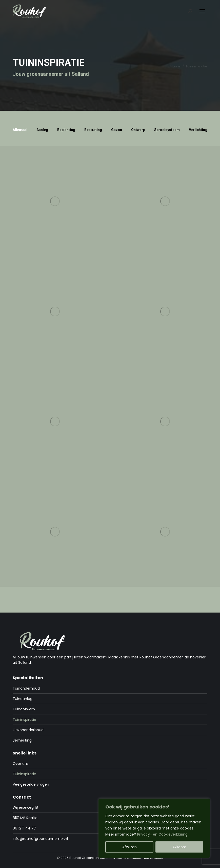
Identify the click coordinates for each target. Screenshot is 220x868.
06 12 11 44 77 (24, 828)
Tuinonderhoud (26, 688)
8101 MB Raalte (25, 818)
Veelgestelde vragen (31, 784)
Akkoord (179, 847)
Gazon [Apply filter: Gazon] (117, 130)
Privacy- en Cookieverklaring (162, 834)
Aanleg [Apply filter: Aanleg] (42, 130)
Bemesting (22, 740)
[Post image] (55, 201)
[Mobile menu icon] (202, 11)
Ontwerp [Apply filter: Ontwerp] (138, 130)
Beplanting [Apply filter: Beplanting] (66, 130)
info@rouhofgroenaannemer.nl (40, 839)
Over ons (21, 764)
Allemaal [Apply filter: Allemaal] (20, 130)
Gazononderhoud (28, 730)
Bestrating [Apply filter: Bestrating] (93, 130)
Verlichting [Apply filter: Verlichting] (198, 130)
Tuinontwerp (24, 709)
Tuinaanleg (23, 699)
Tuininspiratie (24, 719)
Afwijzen (129, 847)
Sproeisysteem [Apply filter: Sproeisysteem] (167, 130)
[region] (154, 828)
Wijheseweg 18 (25, 807)
